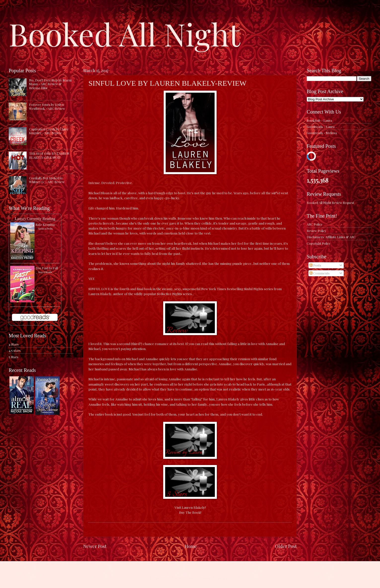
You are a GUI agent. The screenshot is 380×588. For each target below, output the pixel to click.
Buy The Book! (190, 512)
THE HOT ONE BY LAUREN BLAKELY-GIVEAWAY (49, 155)
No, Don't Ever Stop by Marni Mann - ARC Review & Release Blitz (50, 84)
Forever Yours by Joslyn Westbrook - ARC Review (47, 106)
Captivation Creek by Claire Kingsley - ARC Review (49, 131)
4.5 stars (15, 350)
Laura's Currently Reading (35, 218)
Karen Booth (45, 272)
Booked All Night (124, 34)
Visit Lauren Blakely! (190, 507)
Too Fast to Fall (47, 268)
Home (191, 546)
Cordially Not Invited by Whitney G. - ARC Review (47, 180)
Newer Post (95, 546)
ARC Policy (314, 224)
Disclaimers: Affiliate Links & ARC (331, 237)
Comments (320, 273)
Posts (315, 265)
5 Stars (14, 357)
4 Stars (14, 344)
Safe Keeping (45, 224)
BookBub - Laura (319, 120)
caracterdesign (187, 578)
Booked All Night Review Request (330, 203)
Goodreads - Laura (321, 127)
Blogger (223, 578)
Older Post (286, 546)
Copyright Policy (319, 243)
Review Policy (316, 231)
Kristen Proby (46, 229)
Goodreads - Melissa (322, 133)
